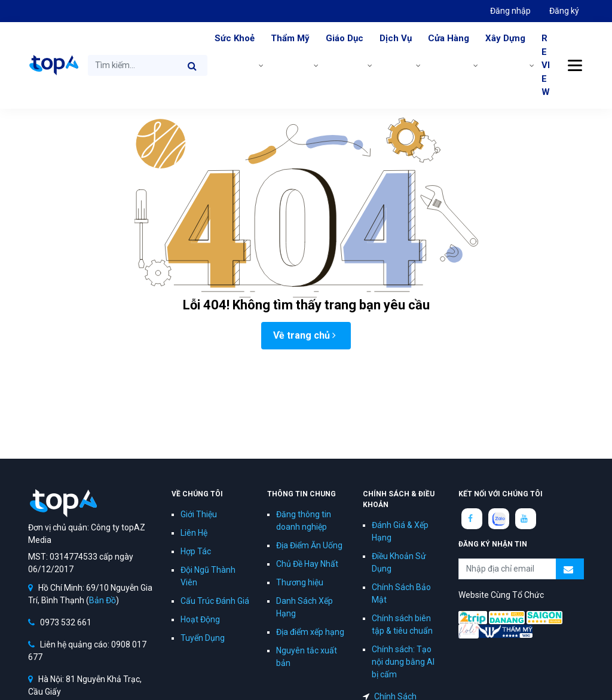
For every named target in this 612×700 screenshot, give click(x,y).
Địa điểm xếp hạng (310, 632)
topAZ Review (53, 65)
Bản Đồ (102, 600)
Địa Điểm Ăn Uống (309, 545)
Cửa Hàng (449, 38)
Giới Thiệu (199, 514)
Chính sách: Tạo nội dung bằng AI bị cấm (403, 662)
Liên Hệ (194, 533)
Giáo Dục (345, 38)
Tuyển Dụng (203, 638)
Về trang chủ (305, 335)
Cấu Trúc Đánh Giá (215, 601)
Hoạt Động (200, 619)
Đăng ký (564, 11)
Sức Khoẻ (235, 38)
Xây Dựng (505, 38)
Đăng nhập (510, 11)
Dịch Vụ (396, 38)
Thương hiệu (300, 582)
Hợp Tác (196, 551)
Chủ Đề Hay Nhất (307, 564)
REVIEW (546, 65)
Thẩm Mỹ (290, 38)
